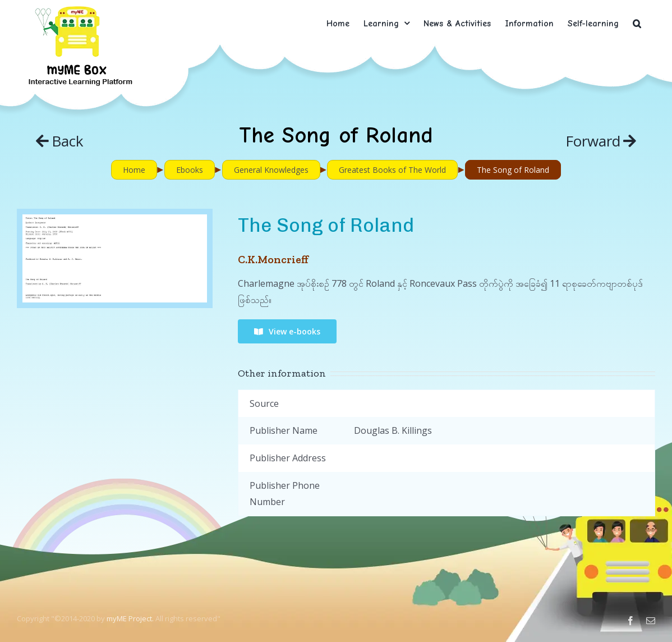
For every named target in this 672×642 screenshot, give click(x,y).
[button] (637, 23)
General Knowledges (271, 170)
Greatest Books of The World (392, 170)
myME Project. (130, 618)
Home (134, 170)
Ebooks (190, 170)
